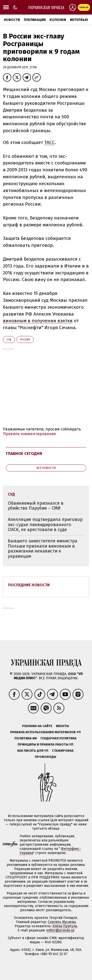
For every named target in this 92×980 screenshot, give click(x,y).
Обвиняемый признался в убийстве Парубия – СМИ (36, 506)
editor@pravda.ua (60, 930)
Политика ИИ (26, 738)
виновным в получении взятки (38, 321)
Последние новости (29, 585)
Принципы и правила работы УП (46, 744)
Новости (12, 20)
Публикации (35, 20)
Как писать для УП (33, 751)
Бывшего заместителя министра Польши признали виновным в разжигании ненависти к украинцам (43, 549)
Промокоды (46, 757)
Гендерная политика (59, 738)
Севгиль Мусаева (62, 922)
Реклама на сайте (37, 726)
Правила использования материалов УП (45, 732)
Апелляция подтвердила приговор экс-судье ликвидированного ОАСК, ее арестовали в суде (45, 525)
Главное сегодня (24, 454)
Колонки (58, 20)
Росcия (25, 340)
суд (9, 340)
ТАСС (49, 142)
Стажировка (63, 751)
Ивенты (62, 726)
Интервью (79, 20)
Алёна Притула (65, 926)
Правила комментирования (29, 434)
